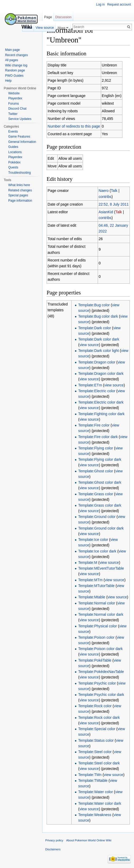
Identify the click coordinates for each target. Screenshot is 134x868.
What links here (19, 185)
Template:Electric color (97, 391)
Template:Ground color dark (101, 528)
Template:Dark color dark (99, 339)
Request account (119, 4)
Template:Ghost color (96, 471)
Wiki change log (16, 65)
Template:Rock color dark (99, 717)
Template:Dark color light (98, 351)
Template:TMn (90, 775)
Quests (13, 167)
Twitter (13, 114)
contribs (105, 197)
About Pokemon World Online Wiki (89, 840)
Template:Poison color (96, 637)
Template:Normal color (97, 603)
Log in (100, 4)
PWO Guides (14, 76)
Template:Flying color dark (100, 459)
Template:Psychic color (97, 683)
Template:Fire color (94, 425)
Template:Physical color (98, 626)
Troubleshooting (19, 173)
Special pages (18, 195)
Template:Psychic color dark (101, 695)
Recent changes (16, 55)
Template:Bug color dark (98, 316)
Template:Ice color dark (97, 551)
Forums (14, 104)
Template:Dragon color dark (101, 374)
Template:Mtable (92, 597)
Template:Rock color (95, 706)
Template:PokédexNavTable (101, 672)
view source (89, 345)
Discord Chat (17, 109)
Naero (103, 191)
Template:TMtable (93, 780)
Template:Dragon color (97, 362)
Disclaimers (53, 849)
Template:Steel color (95, 752)
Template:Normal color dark (101, 614)
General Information (22, 142)
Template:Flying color (96, 448)
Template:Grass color (96, 494)
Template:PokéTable (95, 660)
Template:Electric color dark (101, 402)
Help (8, 81)
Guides (13, 147)
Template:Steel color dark (99, 763)
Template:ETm (90, 385)
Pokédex (14, 162)
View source (45, 28)
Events (13, 132)
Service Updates (20, 119)
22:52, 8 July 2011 (113, 204)
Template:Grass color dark (100, 505)
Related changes (20, 190)
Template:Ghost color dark (100, 482)
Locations (15, 152)
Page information (20, 201)
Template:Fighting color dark (101, 414)
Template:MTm (90, 580)
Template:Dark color (95, 328)
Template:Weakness (95, 815)
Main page (12, 50)
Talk (114, 191)
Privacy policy (54, 840)
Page (48, 17)
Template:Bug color (94, 305)
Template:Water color (96, 792)
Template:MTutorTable (96, 586)
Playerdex (15, 98)
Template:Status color (96, 740)
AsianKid (106, 212)
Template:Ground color (97, 517)
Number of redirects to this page (74, 126)
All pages (11, 60)
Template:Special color (97, 729)
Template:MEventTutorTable (101, 568)
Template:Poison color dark (100, 649)
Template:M (88, 562)
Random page (15, 70)
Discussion (63, 17)
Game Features (19, 137)
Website (14, 93)
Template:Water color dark (100, 803)
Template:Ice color (93, 540)
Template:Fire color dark (98, 437)
